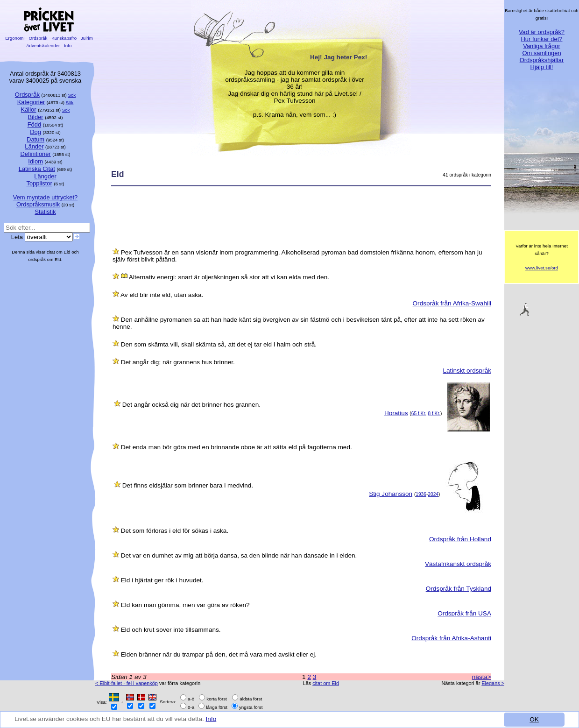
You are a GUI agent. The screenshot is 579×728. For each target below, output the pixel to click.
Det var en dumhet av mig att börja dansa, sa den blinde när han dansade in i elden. (239, 555)
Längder (45, 176)
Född (34, 124)
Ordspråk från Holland (460, 539)
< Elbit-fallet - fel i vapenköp (127, 683)
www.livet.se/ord (542, 268)
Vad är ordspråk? (542, 32)
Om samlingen (541, 53)
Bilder (36, 117)
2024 (433, 494)
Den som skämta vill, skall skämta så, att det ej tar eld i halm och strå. (219, 344)
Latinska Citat (37, 169)
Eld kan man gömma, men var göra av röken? (185, 605)
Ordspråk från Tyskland (459, 589)
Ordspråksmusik (38, 204)
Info (211, 719)
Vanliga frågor (541, 46)
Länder (34, 146)
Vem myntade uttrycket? (45, 197)
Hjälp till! (542, 67)
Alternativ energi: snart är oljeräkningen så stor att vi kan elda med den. (229, 277)
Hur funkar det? (542, 39)
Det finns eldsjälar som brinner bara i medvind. (188, 485)
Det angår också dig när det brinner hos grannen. (191, 405)
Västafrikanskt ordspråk (458, 564)
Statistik (45, 212)
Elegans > (493, 683)
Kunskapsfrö (64, 38)
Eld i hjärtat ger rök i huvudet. (162, 580)
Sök (72, 95)
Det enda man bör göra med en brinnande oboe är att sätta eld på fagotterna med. (237, 447)
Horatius (396, 413)
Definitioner (35, 154)
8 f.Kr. (434, 413)
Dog (35, 132)
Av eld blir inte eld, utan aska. (162, 295)
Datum (35, 139)
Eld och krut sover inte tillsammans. (171, 630)
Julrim (87, 38)
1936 (421, 494)
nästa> (482, 677)
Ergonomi (15, 38)
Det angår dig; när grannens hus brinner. (178, 362)
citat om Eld (326, 683)
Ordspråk (38, 38)
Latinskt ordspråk (467, 371)
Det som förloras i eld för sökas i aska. (175, 531)
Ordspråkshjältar (542, 60)
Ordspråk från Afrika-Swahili (452, 303)
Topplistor (39, 183)
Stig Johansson (391, 494)
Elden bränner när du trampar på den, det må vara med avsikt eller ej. (219, 654)
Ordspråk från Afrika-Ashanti (451, 638)
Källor (29, 110)
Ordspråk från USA (464, 613)
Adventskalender (43, 46)
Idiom (35, 161)
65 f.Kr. (419, 413)
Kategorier (31, 102)
